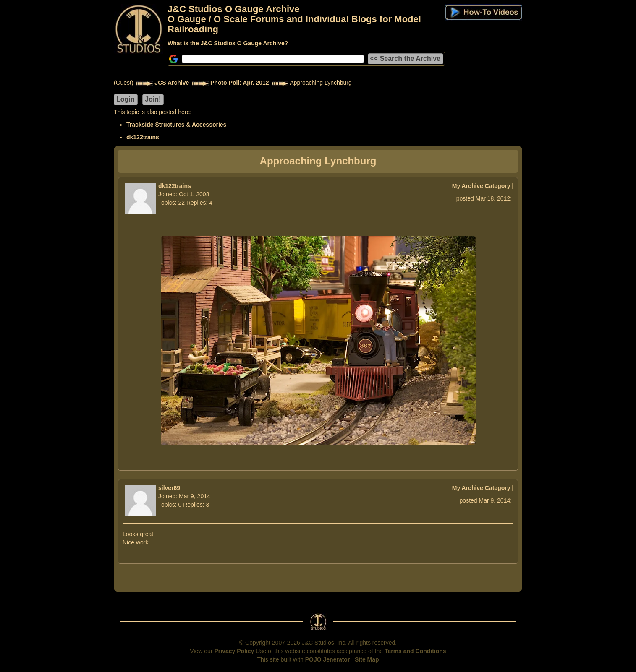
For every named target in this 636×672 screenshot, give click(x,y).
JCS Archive (172, 83)
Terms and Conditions (415, 651)
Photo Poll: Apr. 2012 (240, 83)
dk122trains (143, 137)
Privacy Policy (234, 651)
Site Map (367, 659)
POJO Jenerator (328, 659)
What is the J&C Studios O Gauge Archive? (228, 43)
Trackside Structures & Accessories (176, 125)
